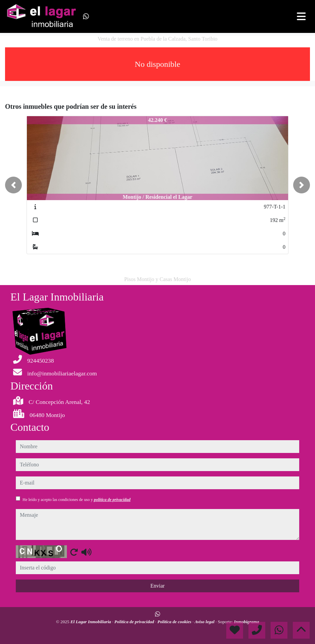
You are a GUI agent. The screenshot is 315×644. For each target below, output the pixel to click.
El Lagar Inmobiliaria (91, 622)
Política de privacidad (135, 622)
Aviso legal (205, 622)
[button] (13, 185)
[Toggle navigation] (301, 16)
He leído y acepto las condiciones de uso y (76, 500)
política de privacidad (112, 500)
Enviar (157, 586)
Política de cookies (175, 622)
